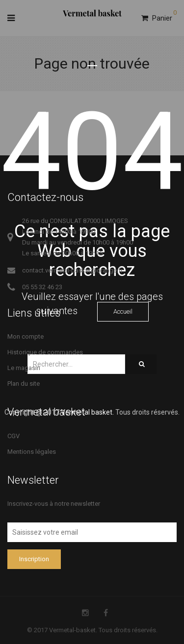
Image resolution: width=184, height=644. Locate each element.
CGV (13, 436)
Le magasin (24, 368)
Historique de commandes (45, 352)
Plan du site (24, 384)
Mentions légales (32, 452)
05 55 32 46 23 (42, 287)
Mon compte (26, 336)
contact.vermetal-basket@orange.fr (72, 270)
